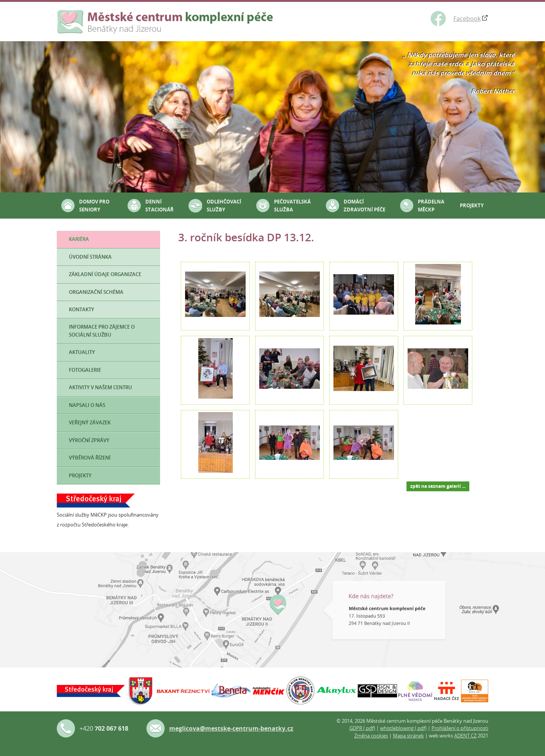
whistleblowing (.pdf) (403, 728)
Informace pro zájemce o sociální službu (102, 331)
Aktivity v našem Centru (100, 387)
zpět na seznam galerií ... (438, 486)
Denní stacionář (160, 205)
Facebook (467, 19)
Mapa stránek (408, 736)
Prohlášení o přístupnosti (460, 728)
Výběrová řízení (90, 458)
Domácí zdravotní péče (364, 205)
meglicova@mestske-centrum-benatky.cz (231, 728)
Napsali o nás (87, 405)
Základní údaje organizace (105, 274)
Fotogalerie (85, 370)
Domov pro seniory (94, 205)
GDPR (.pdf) (362, 728)
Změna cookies (371, 736)
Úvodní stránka (90, 257)
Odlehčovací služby (224, 205)
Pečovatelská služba (292, 205)
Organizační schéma (96, 292)
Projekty (472, 205)
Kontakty (82, 310)
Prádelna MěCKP (431, 205)
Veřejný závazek (90, 423)
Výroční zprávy (89, 440)
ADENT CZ (465, 736)
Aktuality (82, 352)
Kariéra (79, 239)
